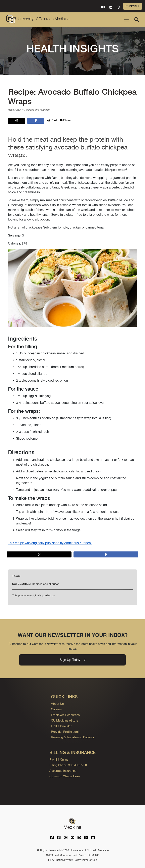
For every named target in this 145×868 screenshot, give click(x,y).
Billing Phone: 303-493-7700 (68, 765)
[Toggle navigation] (126, 20)
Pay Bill (133, 6)
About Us (57, 704)
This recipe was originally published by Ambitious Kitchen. (50, 543)
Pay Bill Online (59, 759)
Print (52, 120)
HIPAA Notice (56, 860)
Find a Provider (61, 726)
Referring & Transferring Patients (73, 737)
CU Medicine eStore (65, 720)
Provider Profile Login (66, 732)
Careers (56, 709)
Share (65, 120)
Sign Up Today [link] (73, 660)
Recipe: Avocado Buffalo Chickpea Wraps (72, 97)
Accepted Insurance (63, 771)
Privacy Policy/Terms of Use (81, 860)
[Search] (137, 20)
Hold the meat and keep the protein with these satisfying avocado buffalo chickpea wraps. (68, 147)
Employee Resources (65, 715)
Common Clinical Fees (65, 776)
